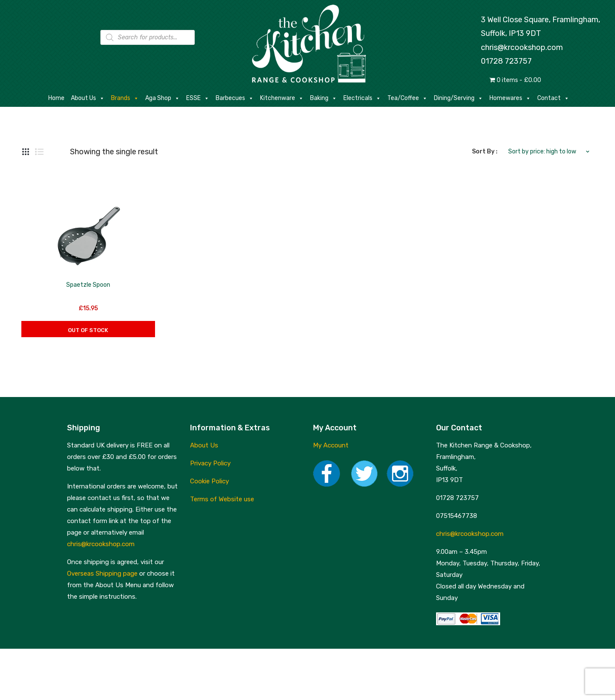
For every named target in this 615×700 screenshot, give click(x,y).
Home (56, 98)
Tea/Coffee (407, 98)
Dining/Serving (458, 98)
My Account (331, 445)
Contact (553, 98)
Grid (26, 152)
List (39, 152)
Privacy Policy (210, 463)
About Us (88, 98)
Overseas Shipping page (102, 574)
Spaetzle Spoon (88, 285)
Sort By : (485, 151)
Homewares (510, 98)
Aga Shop (163, 98)
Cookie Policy (209, 481)
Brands (125, 98)
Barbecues (235, 98)
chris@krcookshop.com (522, 47)
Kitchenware (282, 98)
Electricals (362, 98)
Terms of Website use (222, 499)
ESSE (198, 98)
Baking (324, 98)
